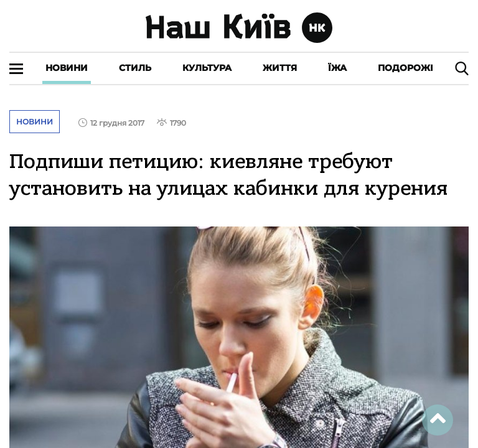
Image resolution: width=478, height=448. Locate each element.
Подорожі (405, 68)
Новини (67, 68)
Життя (280, 68)
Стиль (135, 68)
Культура (207, 68)
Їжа (337, 68)
